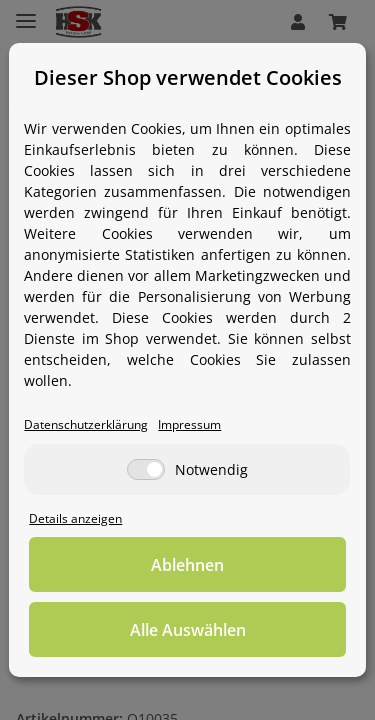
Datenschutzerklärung (86, 424)
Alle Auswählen (188, 630)
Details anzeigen (75, 518)
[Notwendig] (146, 469)
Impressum (189, 424)
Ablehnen (187, 565)
